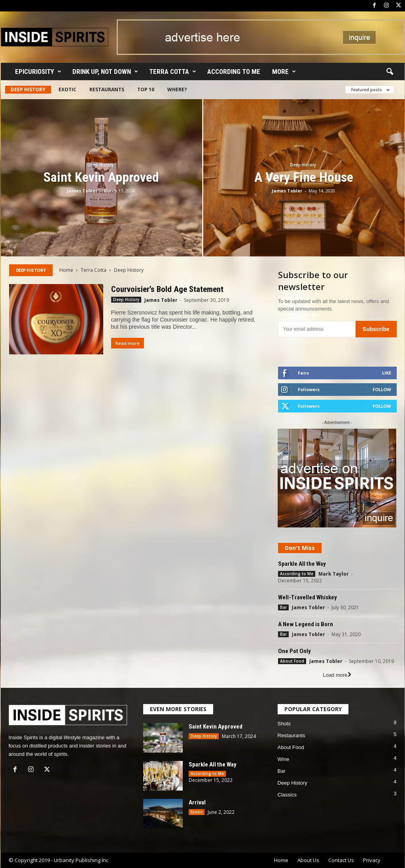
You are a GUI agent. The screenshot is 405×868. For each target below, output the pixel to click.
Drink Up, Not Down (105, 72)
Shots (284, 724)
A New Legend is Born (306, 624)
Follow (382, 389)
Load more (337, 675)
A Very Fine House (304, 177)
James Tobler (82, 191)
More (284, 72)
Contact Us (341, 860)
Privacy (372, 860)
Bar (283, 607)
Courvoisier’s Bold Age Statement (167, 289)
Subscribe (376, 329)
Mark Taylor (334, 574)
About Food (292, 661)
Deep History (28, 89)
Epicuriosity (38, 72)
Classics (287, 795)
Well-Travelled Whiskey (308, 597)
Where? (177, 89)
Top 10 (146, 89)
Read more (128, 343)
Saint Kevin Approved (101, 177)
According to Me (234, 72)
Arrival (197, 802)
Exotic (67, 89)
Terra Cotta (173, 72)
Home (66, 270)
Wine (284, 759)
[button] (390, 72)
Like (387, 373)
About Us (308, 860)
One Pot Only (294, 651)
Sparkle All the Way (302, 564)
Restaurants (107, 89)
